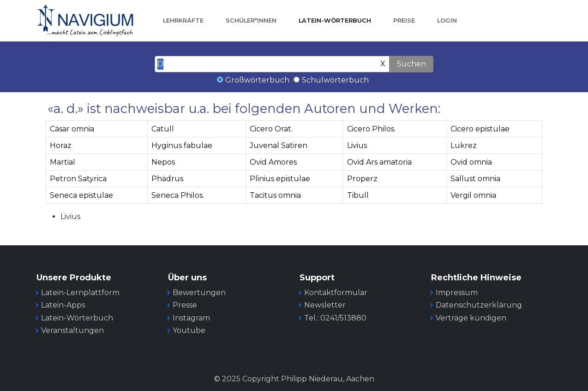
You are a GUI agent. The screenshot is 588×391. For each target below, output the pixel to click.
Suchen (411, 64)
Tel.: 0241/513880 (335, 318)
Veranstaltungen (72, 330)
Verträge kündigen (471, 318)
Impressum (457, 293)
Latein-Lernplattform (80, 293)
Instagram (191, 318)
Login (447, 21)
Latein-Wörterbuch (335, 21)
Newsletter (325, 305)
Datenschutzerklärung (479, 305)
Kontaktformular (336, 293)
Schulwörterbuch (335, 80)
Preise (404, 21)
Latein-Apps (63, 305)
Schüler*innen (251, 21)
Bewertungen (199, 293)
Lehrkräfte (183, 21)
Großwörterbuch (257, 80)
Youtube (189, 330)
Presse (185, 305)
